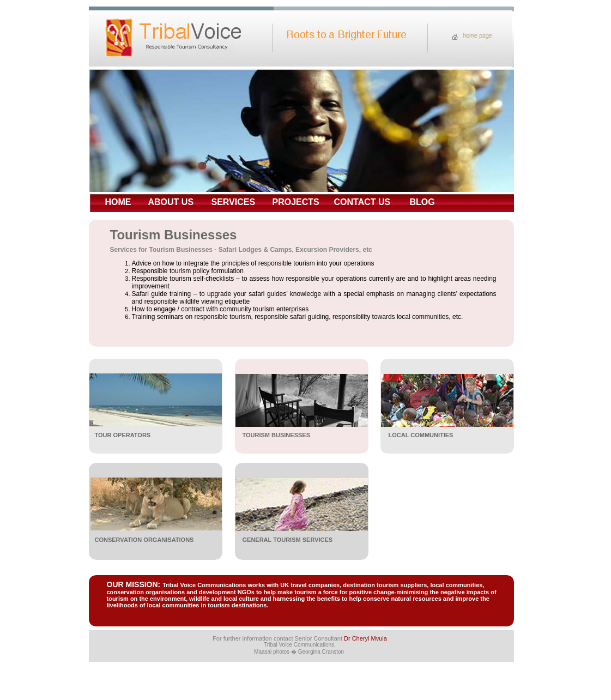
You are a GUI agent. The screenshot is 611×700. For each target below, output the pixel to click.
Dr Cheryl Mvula (365, 638)
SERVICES (234, 202)
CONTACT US (362, 202)
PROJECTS (296, 202)
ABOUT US (171, 202)
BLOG (422, 202)
